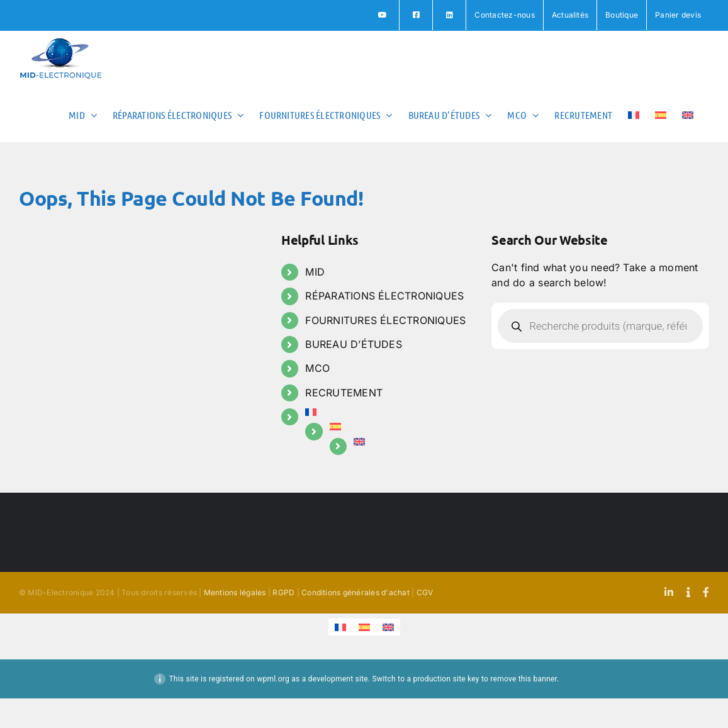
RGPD (283, 592)
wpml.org (273, 679)
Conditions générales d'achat (356, 592)
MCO (317, 368)
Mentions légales (235, 592)
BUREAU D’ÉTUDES (354, 344)
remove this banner (524, 679)
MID (315, 272)
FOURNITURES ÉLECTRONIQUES (385, 320)
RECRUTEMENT (344, 393)
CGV (425, 592)
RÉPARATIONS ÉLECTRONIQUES (384, 296)
